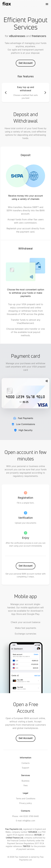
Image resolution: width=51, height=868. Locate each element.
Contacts (26, 763)
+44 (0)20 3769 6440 (26, 816)
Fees (26, 785)
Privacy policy (26, 803)
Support (26, 768)
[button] (6, 93)
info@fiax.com (26, 821)
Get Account (26, 63)
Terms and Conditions (26, 799)
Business (26, 781)
